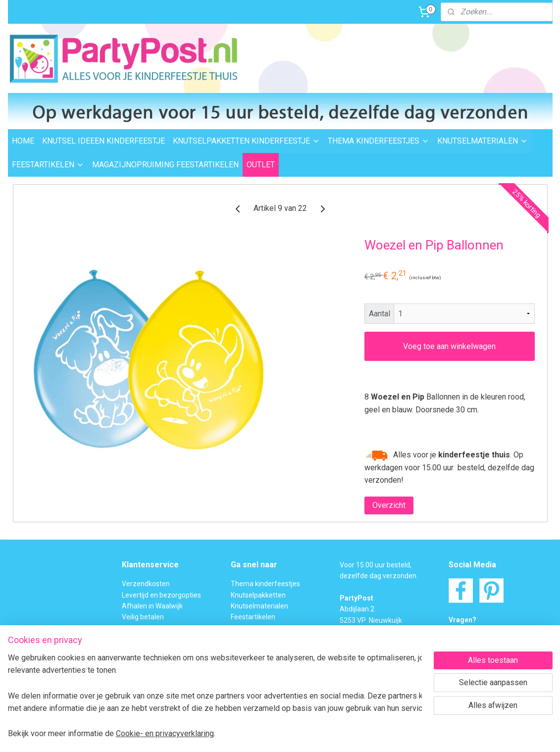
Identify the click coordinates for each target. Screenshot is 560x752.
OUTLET (261, 165)
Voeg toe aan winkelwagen (449, 346)
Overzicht (388, 505)
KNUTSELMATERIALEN (483, 141)
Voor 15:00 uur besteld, (376, 565)
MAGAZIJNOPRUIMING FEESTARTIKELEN (165, 165)
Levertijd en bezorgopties (161, 595)
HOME (23, 141)
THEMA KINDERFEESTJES (379, 141)
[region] (215, 695)
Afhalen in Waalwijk (152, 606)
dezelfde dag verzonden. (379, 576)
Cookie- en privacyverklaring (169, 733)
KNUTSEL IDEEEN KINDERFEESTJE (103, 141)
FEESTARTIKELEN (48, 165)
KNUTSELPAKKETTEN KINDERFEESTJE (246, 141)
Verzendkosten (146, 584)
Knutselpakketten (258, 595)
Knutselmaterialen (259, 606)
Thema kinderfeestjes (265, 584)
